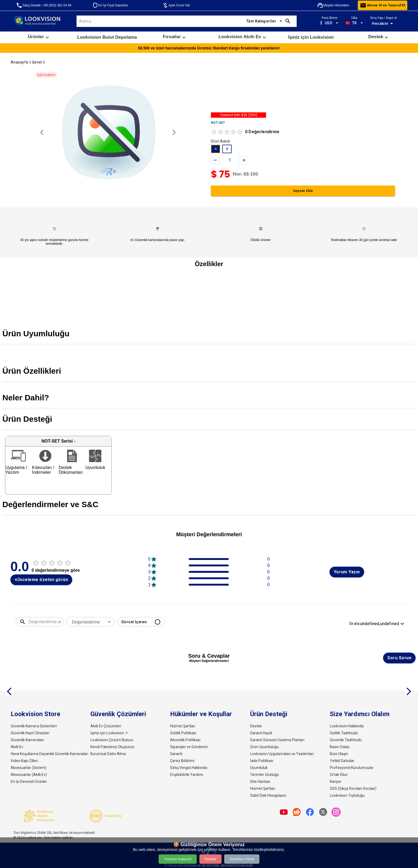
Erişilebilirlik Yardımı (187, 775)
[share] (284, 812)
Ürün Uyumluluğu (264, 747)
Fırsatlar (175, 37)
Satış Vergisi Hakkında (189, 768)
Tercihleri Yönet (242, 859)
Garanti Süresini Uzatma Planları (277, 740)
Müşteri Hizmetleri (333, 5)
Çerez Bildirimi (182, 761)
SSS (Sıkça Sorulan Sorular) (353, 788)
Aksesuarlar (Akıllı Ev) (29, 775)
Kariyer (336, 782)
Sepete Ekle (303, 191)
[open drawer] (405, 21)
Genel (37, 62)
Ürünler (39, 37)
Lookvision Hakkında (347, 726)
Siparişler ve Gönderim (189, 747)
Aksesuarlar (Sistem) (29, 768)
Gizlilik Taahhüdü (344, 733)
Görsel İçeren (141, 622)
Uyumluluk (259, 768)
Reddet (210, 859)
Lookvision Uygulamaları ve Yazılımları (282, 754)
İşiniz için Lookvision (311, 37)
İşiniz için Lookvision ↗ (109, 733)
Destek (379, 37)
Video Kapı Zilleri (24, 761)
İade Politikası (262, 761)
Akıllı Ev (17, 747)
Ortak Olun (339, 775)
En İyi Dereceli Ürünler (29, 782)
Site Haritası (260, 782)
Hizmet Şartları (183, 726)
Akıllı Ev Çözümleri (106, 726)
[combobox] (90, 622)
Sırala (377, 624)
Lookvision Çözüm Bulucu (112, 740)
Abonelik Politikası (185, 740)
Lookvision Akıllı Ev (243, 37)
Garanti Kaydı (261, 733)
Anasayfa (19, 62)
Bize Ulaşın (339, 754)
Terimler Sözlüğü (264, 775)
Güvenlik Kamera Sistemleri (34, 726)
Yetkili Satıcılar (342, 761)
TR (354, 23)
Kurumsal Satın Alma (108, 754)
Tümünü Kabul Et (178, 859)
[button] (39, 37)
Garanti (176, 754)
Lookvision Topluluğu (347, 795)
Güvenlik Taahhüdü (346, 740)
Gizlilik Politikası (183, 733)
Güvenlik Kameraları (27, 740)
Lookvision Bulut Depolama (107, 37)
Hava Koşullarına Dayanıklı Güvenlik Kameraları (49, 754)
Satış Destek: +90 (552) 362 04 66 (44, 5)
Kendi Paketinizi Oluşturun (112, 747)
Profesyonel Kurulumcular (352, 768)
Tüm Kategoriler (264, 21)
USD (329, 23)
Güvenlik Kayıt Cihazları (30, 733)
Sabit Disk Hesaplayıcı (268, 795)
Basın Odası (340, 747)
